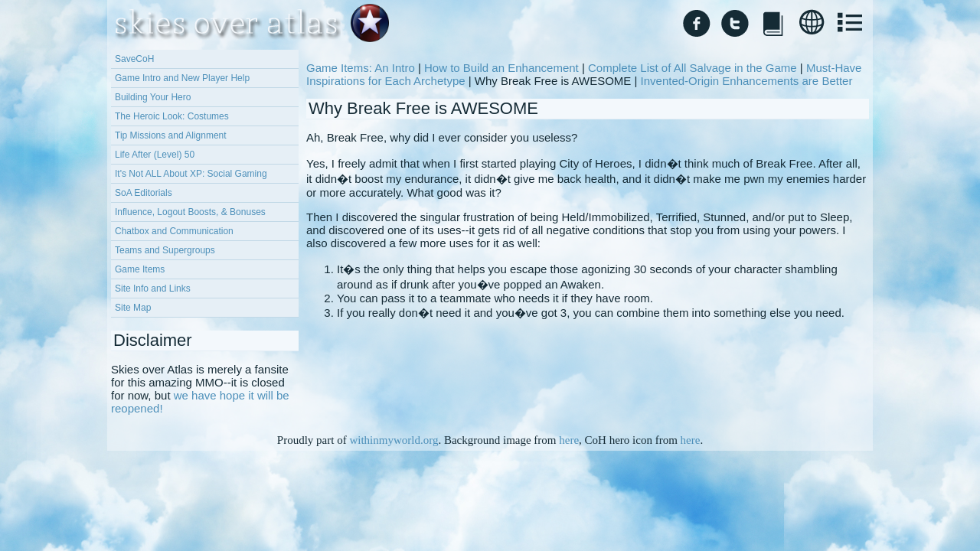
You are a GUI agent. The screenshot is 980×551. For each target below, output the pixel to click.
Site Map (133, 308)
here (569, 440)
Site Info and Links (153, 289)
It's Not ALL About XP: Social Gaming (191, 174)
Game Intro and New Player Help (182, 78)
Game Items (140, 269)
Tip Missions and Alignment (171, 135)
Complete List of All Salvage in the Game (693, 68)
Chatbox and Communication (174, 231)
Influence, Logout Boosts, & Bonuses (190, 212)
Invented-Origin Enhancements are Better (747, 81)
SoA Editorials (144, 193)
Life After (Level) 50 (155, 155)
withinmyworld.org (394, 440)
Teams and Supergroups (165, 250)
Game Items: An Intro (361, 68)
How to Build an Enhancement (501, 68)
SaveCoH (134, 59)
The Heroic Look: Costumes (172, 116)
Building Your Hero (153, 97)
